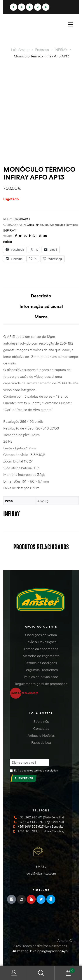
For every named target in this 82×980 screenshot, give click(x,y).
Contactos (41, 728)
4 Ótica (29, 225)
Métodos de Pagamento (41, 656)
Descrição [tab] (41, 296)
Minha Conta (14, 973)
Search (41, 973)
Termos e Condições (41, 663)
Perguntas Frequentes (41, 670)
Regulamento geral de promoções (41, 684)
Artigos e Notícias (41, 735)
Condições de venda (41, 635)
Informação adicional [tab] (41, 306)
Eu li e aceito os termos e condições (36, 770)
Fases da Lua (41, 742)
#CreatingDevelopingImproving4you (41, 951)
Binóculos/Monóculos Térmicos (57, 225)
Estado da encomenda (41, 649)
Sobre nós (41, 721)
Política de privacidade (41, 677)
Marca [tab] (41, 317)
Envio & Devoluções (41, 642)
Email (41, 867)
